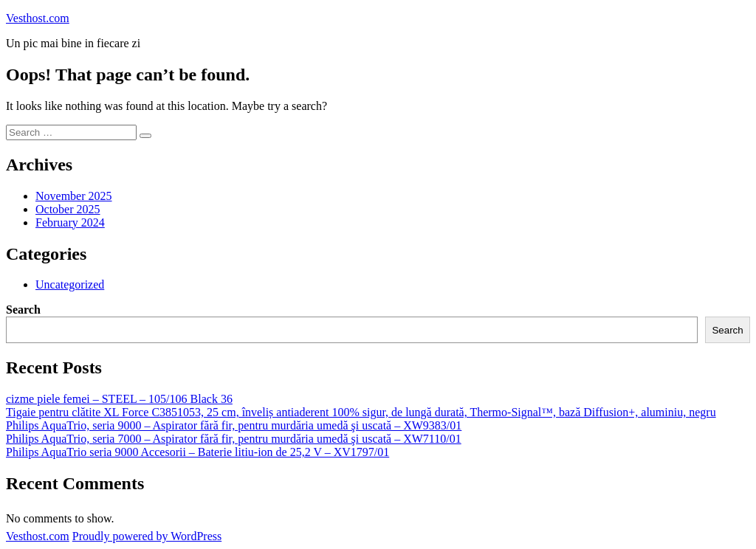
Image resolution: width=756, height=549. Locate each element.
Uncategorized (70, 284)
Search (23, 310)
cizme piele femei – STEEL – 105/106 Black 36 (119, 399)
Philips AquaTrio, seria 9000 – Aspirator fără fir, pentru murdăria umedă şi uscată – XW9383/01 (234, 425)
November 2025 (74, 196)
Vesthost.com (38, 18)
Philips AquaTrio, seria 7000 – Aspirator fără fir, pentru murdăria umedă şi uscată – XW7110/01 (234, 439)
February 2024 (70, 222)
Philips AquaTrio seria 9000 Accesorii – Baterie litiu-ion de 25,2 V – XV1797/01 (197, 452)
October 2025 (68, 209)
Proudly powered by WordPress (147, 536)
